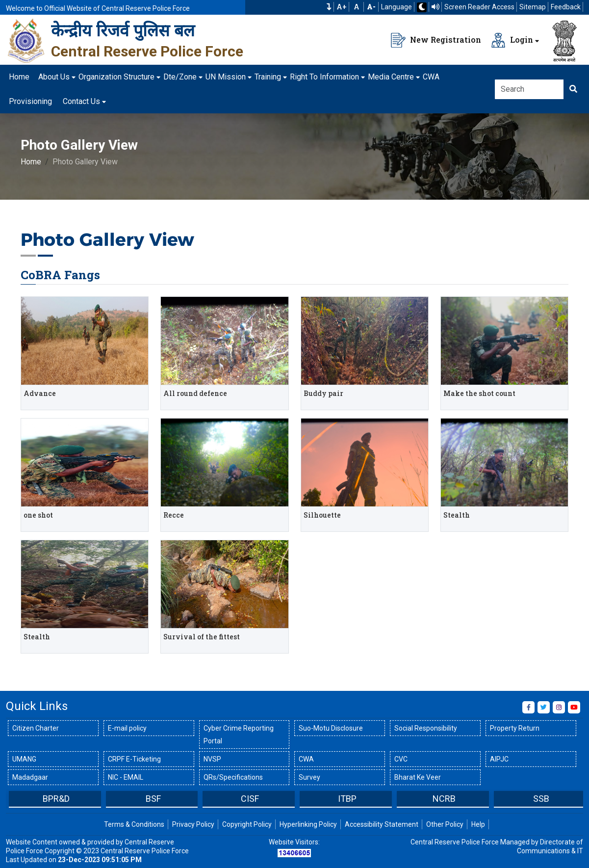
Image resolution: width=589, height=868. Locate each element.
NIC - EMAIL (126, 777)
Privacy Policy (193, 824)
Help (478, 824)
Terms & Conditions (134, 824)
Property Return (515, 728)
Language (397, 7)
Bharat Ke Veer (418, 777)
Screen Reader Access (479, 7)
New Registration (436, 40)
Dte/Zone (180, 77)
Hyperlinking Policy (308, 824)
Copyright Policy (247, 824)
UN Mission (226, 77)
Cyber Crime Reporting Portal (239, 735)
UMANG (24, 759)
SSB (541, 799)
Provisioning (30, 101)
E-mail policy (127, 728)
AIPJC (499, 759)
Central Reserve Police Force (147, 51)
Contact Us (81, 101)
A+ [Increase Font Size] (342, 7)
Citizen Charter (36, 728)
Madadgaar (30, 777)
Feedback (566, 7)
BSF (153, 799)
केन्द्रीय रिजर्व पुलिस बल (123, 30)
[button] (329, 7)
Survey (309, 777)
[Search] (529, 89)
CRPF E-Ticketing (134, 759)
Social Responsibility (426, 728)
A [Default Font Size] (357, 7)
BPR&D (56, 799)
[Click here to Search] (573, 89)
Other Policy (445, 824)
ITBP (347, 799)
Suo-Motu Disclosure (331, 728)
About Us (54, 77)
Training (268, 77)
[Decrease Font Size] (371, 7)
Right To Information (324, 77)
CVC (401, 759)
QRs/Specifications (233, 777)
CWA (431, 77)
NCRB (444, 799)
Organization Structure (116, 77)
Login (512, 40)
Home (19, 77)
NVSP (212, 759)
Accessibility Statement (382, 824)
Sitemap (533, 7)
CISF (250, 799)
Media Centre (391, 77)
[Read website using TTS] (435, 7)
